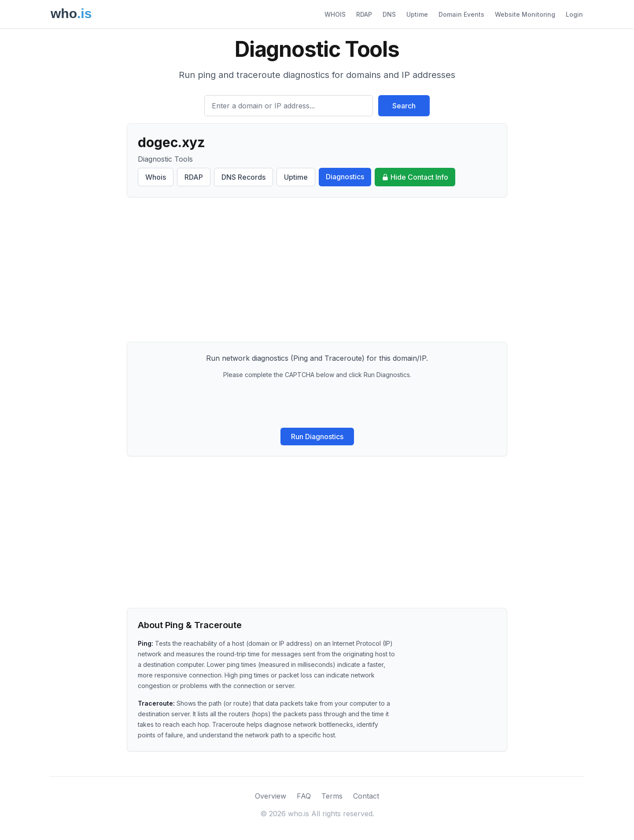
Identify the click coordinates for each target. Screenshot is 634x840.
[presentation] (317, 403)
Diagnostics (345, 177)
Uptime (417, 14)
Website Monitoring (525, 14)
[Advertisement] (317, 270)
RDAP (364, 14)
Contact (366, 796)
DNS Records (243, 177)
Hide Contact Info (415, 177)
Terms (332, 796)
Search (404, 106)
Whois (156, 177)
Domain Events (461, 14)
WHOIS (335, 14)
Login (574, 14)
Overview (271, 796)
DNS (389, 14)
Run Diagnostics (317, 437)
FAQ (304, 796)
